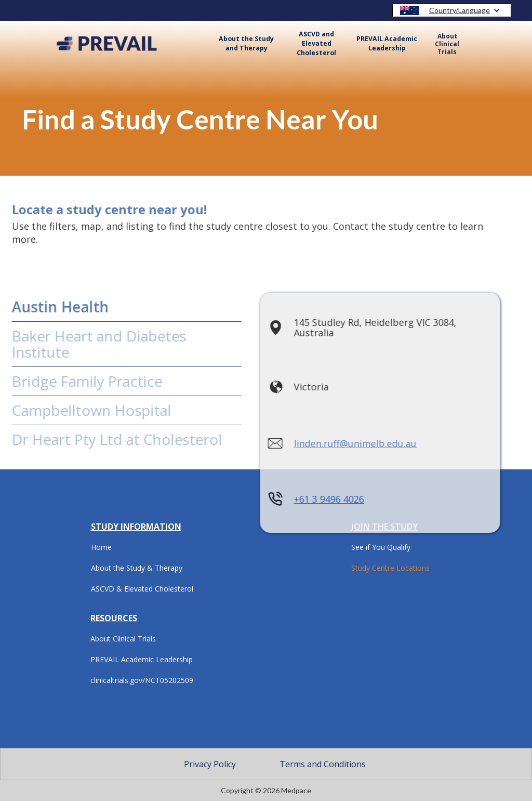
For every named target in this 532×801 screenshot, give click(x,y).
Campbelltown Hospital (82, 410)
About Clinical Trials (447, 44)
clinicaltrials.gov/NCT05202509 (142, 680)
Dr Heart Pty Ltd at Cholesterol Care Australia (107, 447)
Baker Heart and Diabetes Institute (89, 344)
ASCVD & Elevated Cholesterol (142, 589)
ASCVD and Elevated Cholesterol (316, 43)
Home (101, 547)
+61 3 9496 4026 (320, 500)
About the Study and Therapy (246, 43)
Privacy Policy (210, 764)
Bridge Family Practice (77, 381)
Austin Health (51, 307)
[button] (452, 10)
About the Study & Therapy (137, 568)
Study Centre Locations (390, 568)
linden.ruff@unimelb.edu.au (346, 444)
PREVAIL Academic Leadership (387, 43)
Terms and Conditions (323, 764)
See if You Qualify (381, 547)
